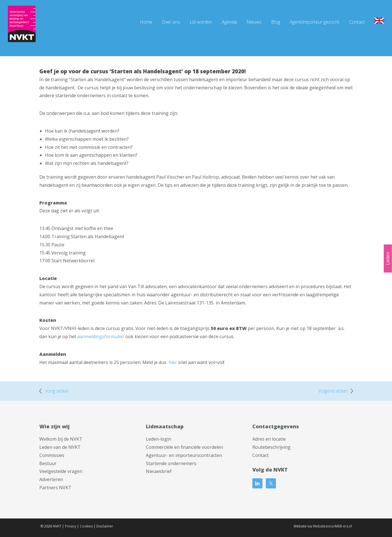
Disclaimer (105, 526)
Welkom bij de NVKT (61, 439)
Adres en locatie (269, 439)
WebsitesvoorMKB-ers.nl (332, 526)
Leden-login (158, 439)
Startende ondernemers (171, 463)
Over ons (171, 22)
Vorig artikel (56, 391)
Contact (357, 22)
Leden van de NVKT (60, 447)
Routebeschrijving (271, 447)
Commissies (52, 455)
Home (146, 22)
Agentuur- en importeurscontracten (184, 455)
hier (173, 362)
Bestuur (48, 463)
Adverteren (51, 479)
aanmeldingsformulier (101, 336)
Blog (276, 22)
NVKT (57, 526)
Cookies (86, 526)
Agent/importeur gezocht (315, 22)
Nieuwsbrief (159, 471)
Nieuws (254, 22)
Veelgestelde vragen (61, 471)
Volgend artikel (333, 391)
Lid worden (201, 22)
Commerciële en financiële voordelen (184, 447)
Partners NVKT (55, 488)
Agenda (229, 22)
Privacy (71, 526)
